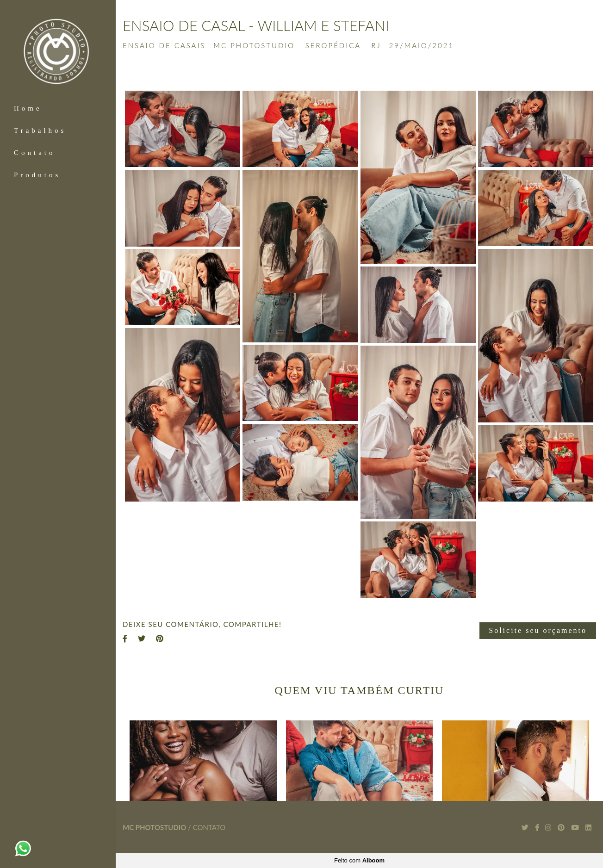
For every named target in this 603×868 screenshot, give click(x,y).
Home (28, 108)
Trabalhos (40, 130)
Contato (35, 153)
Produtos (37, 175)
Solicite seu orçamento (538, 630)
